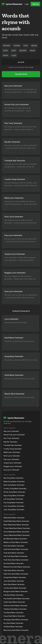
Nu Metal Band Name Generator (15, 539)
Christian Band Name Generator (15, 609)
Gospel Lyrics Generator (12, 463)
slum (32, 50)
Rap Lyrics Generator (11, 431)
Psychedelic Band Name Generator (17, 599)
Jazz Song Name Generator (14, 510)
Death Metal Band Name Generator (16, 521)
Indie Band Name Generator (14, 570)
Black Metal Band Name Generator (16, 525)
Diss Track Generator (11, 438)
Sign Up (35, 4)
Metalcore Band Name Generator (16, 542)
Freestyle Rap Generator (13, 445)
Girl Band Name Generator (13, 627)
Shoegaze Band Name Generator (16, 620)
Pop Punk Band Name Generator (16, 556)
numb (17, 46)
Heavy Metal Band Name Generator (17, 535)
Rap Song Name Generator (14, 478)
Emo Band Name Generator (14, 563)
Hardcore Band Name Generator (16, 606)
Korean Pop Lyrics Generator (14, 435)
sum (14, 50)
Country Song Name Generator (15, 489)
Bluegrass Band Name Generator (16, 591)
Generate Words (21, 74)
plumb (23, 50)
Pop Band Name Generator (14, 613)
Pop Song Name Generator (14, 503)
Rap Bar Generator (10, 442)
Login (27, 4)
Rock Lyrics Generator (12, 456)
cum (14, 55)
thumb (7, 46)
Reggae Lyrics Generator (13, 466)
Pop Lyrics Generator (11, 459)
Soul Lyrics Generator (11, 470)
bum (6, 55)
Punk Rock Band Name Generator (16, 560)
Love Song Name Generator (14, 506)
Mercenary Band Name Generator (16, 630)
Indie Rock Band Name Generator (16, 574)
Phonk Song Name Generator (14, 492)
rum (26, 46)
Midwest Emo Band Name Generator (17, 567)
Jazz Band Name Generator (14, 581)
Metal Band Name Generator (14, 518)
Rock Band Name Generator (14, 546)
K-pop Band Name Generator (14, 616)
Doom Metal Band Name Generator (16, 532)
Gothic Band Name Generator (14, 602)
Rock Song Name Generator (14, 485)
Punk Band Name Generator (14, 553)
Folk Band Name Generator (14, 595)
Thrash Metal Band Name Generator (17, 528)
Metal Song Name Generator (14, 481)
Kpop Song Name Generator (14, 496)
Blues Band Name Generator (14, 584)
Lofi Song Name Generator (13, 499)
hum (5, 50)
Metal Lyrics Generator (12, 452)
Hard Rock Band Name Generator (16, 549)
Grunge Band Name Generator (15, 577)
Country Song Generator (13, 449)
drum (34, 46)
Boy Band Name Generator (13, 623)
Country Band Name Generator (15, 588)
